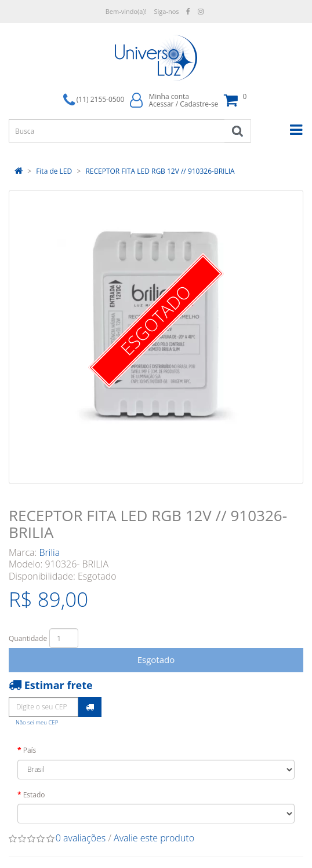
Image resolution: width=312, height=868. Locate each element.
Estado (34, 795)
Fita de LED (54, 171)
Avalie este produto (154, 838)
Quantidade (28, 638)
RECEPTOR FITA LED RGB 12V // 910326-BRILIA (160, 171)
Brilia (50, 552)
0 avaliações (81, 838)
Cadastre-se (199, 104)
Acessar (161, 104)
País (30, 750)
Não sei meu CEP (37, 722)
